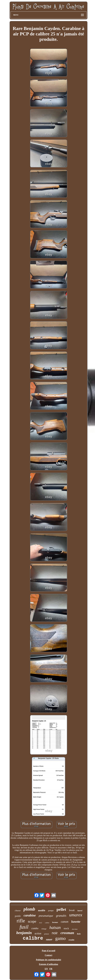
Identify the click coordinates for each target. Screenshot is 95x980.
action (38, 933)
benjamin (24, 933)
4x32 (40, 923)
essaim (72, 940)
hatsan (55, 927)
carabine (30, 915)
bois (79, 934)
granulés (61, 916)
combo (35, 928)
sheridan (75, 929)
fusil (24, 927)
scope (32, 921)
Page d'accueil (49, 951)
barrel (80, 911)
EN (46, 969)
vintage (44, 929)
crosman (67, 933)
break (72, 910)
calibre (33, 938)
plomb (29, 909)
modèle (42, 910)
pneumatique (46, 916)
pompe (51, 911)
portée (18, 916)
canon (64, 922)
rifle (21, 921)
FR (51, 969)
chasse (18, 910)
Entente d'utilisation (48, 964)
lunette (76, 922)
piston (47, 934)
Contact (49, 955)
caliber (47, 923)
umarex (76, 915)
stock (66, 928)
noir (55, 933)
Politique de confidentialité (49, 960)
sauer (49, 939)
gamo (60, 938)
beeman (55, 922)
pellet (61, 909)
